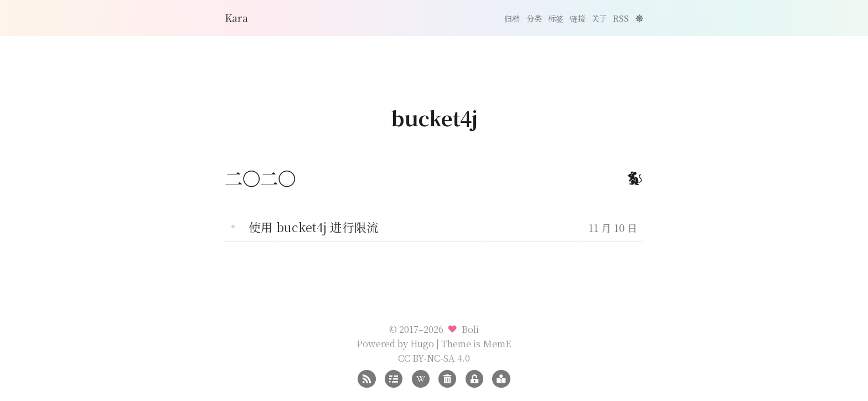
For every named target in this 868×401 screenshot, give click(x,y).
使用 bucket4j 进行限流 (314, 227)
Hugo (422, 343)
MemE (497, 343)
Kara (236, 18)
